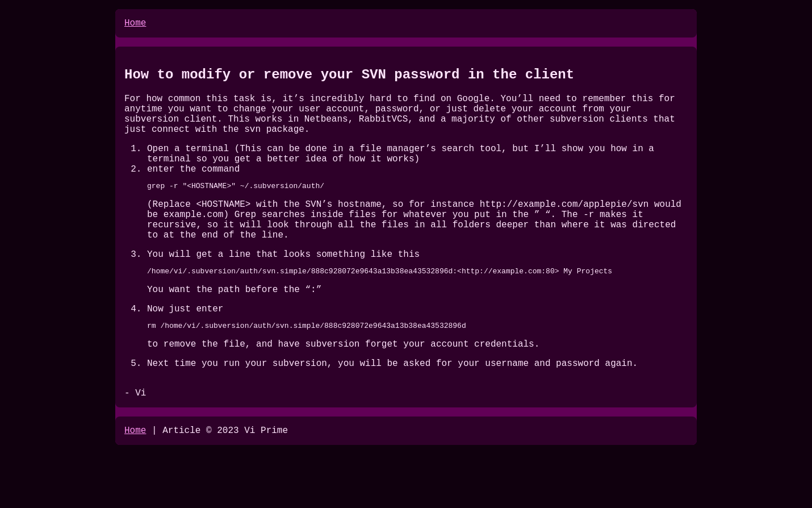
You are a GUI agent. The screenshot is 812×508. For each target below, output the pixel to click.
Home (135, 24)
